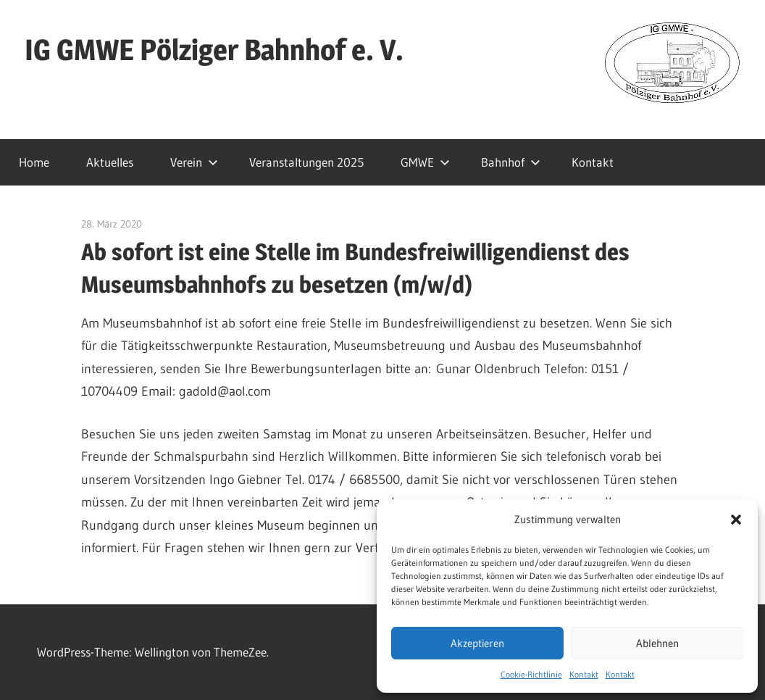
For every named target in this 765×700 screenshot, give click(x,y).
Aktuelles (110, 162)
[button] (736, 520)
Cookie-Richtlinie (531, 674)
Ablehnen (657, 643)
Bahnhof (511, 162)
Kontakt (584, 674)
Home (34, 162)
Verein (194, 162)
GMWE (425, 162)
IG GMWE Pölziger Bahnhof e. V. (214, 50)
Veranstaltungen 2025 (306, 162)
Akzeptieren (477, 643)
